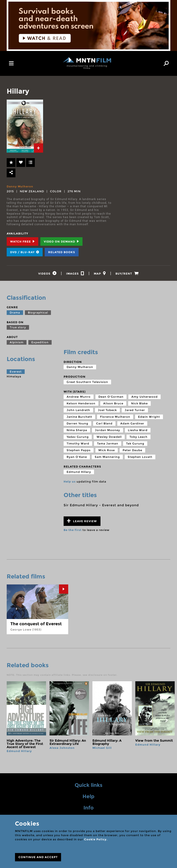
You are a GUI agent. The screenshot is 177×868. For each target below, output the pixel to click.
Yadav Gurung (78, 437)
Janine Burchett (79, 417)
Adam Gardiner (132, 424)
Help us (70, 482)
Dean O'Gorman (111, 397)
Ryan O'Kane (77, 458)
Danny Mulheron (20, 186)
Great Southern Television (87, 382)
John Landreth (78, 411)
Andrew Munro (79, 397)
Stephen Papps (79, 451)
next (166, 721)
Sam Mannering (107, 458)
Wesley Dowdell (109, 437)
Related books (62, 252)
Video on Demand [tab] (61, 241)
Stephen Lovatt (140, 458)
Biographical (38, 313)
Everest (16, 372)
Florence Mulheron (115, 417)
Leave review (82, 521)
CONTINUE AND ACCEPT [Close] (38, 857)
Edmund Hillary (79, 472)
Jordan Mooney (108, 431)
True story (18, 328)
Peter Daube (132, 451)
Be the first (73, 530)
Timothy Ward (78, 444)
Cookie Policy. (96, 839)
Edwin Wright (149, 417)
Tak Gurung (135, 444)
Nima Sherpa (77, 431)
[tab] (38, 148)
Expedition (40, 343)
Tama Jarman (108, 444)
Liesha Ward (138, 431)
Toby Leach (139, 437)
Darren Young (77, 424)
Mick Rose (107, 451)
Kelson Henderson (81, 404)
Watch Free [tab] (22, 241)
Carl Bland (104, 424)
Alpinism (17, 343)
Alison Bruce (113, 404)
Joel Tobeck (107, 411)
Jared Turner (135, 411)
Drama (15, 313)
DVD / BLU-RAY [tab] (25, 252)
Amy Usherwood (145, 397)
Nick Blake (139, 404)
